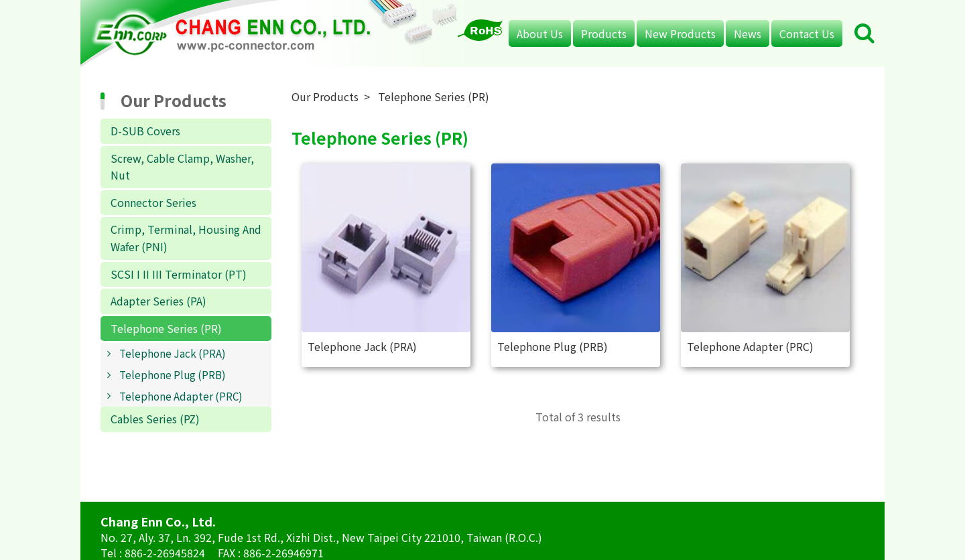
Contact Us (807, 33)
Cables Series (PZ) (155, 419)
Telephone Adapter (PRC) (181, 396)
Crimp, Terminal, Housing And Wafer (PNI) (186, 238)
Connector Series (153, 202)
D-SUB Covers (145, 131)
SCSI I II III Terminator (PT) (179, 274)
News (748, 33)
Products (604, 33)
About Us (540, 33)
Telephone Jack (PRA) (173, 353)
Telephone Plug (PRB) (173, 374)
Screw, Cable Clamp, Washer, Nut (182, 167)
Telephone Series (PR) (166, 328)
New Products (680, 33)
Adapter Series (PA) (158, 301)
